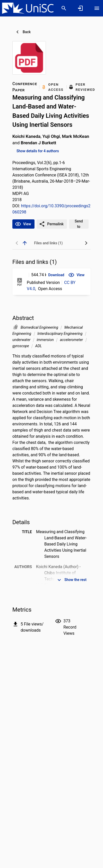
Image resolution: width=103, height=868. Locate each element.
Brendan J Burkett (39, 143)
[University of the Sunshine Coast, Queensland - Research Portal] (28, 8)
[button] (56, 275)
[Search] (64, 8)
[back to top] (25, 243)
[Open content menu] (97, 8)
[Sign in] (80, 8)
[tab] (48, 243)
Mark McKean (76, 136)
